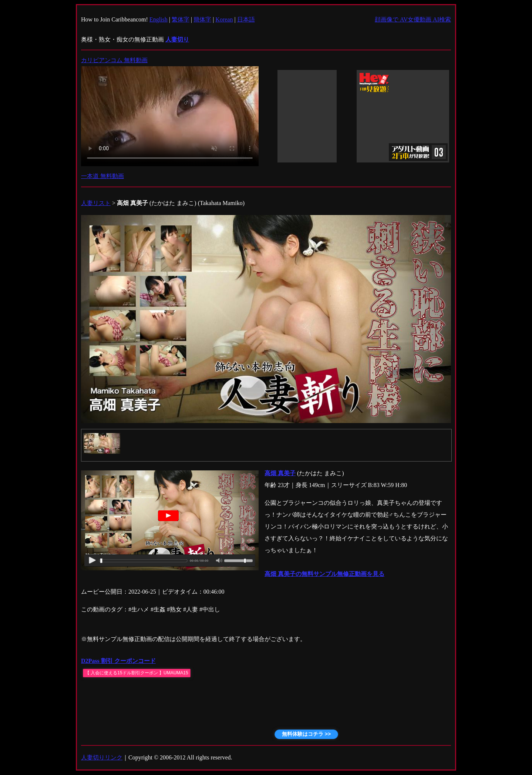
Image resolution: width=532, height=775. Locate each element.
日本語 (246, 19)
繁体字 (181, 19)
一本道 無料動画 (102, 176)
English (159, 19)
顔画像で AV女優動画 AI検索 (413, 19)
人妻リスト (96, 203)
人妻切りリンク (102, 757)
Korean (224, 19)
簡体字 (202, 19)
